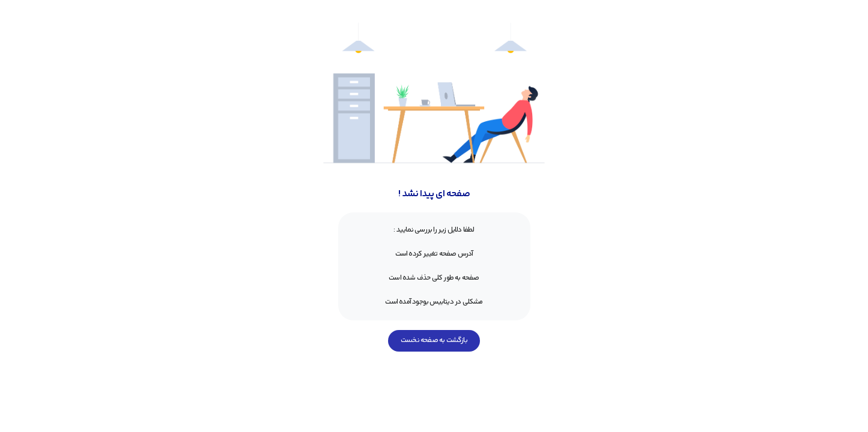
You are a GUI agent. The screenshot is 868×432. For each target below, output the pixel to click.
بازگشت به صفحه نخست (434, 340)
